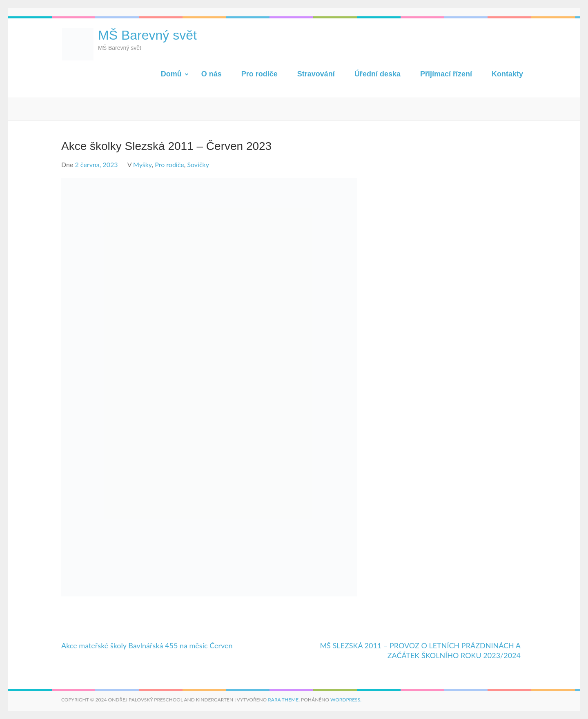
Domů (171, 74)
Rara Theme (283, 700)
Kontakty (507, 74)
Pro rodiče (259, 74)
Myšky (142, 164)
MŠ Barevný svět (147, 35)
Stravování (316, 74)
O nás (212, 74)
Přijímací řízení (446, 74)
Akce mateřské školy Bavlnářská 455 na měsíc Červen (147, 645)
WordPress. (346, 700)
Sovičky (198, 164)
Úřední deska (378, 74)
